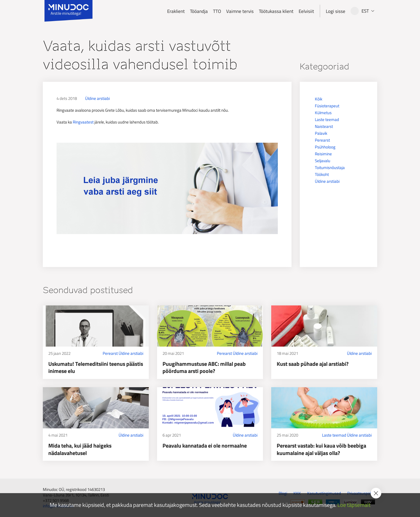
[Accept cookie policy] (376, 493)
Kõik (319, 99)
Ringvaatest (83, 122)
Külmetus (323, 113)
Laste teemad (327, 120)
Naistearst (324, 126)
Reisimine (323, 154)
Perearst (322, 140)
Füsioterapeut (327, 106)
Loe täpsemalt (354, 505)
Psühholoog (325, 147)
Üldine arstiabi (97, 99)
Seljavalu (323, 161)
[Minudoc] (68, 11)
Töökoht (322, 174)
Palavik (321, 133)
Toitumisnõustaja (330, 168)
